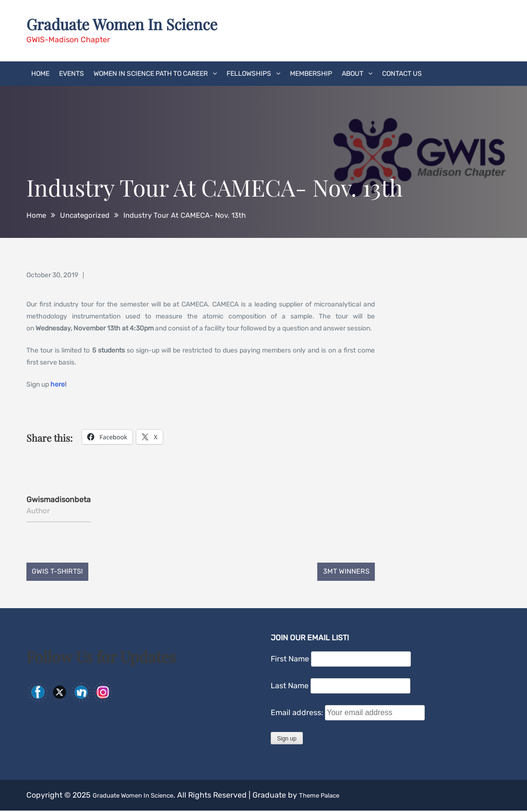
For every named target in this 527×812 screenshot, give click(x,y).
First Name (290, 661)
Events (72, 73)
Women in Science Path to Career (151, 73)
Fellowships (249, 73)
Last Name (290, 688)
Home (40, 73)
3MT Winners (342, 572)
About (353, 73)
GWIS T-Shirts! (61, 572)
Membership (311, 73)
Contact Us (402, 73)
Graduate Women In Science (135, 23)
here (58, 383)
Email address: (298, 714)
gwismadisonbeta (59, 499)
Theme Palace (345, 796)
